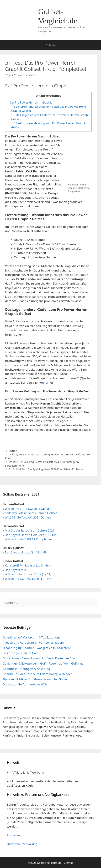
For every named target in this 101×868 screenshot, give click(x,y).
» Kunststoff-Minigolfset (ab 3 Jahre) (27, 565)
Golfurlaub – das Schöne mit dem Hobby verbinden (38, 674)
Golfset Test (58, 454)
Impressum (15, 835)
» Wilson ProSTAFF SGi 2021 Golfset (27, 509)
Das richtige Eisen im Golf (20, 653)
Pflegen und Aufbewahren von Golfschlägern (33, 643)
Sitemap (68, 863)
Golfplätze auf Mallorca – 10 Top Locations (31, 637)
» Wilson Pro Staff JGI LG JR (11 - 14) (27, 579)
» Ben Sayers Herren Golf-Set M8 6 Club (30, 535)
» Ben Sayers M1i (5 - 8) (18, 570)
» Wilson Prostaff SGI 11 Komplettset (28, 539)
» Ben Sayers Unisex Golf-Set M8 (25, 552)
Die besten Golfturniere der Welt (25, 684)
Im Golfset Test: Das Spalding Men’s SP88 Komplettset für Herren (47, 469)
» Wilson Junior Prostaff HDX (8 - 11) (27, 574)
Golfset (13, 454)
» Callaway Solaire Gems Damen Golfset (30, 513)
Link (48, 382)
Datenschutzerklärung (22, 844)
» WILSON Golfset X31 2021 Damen (27, 517)
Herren (13, 451)
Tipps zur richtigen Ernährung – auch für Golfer (35, 679)
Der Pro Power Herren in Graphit (29, 103)
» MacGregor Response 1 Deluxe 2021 (28, 530)
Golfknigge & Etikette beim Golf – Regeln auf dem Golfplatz (43, 663)
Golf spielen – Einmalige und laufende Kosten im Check (40, 658)
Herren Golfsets (75, 454)
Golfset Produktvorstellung (34, 454)
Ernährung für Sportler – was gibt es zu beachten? (37, 648)
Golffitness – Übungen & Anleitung (26, 669)
